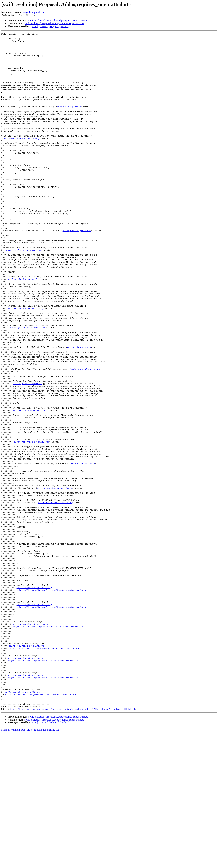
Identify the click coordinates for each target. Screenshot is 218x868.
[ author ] (65, 26)
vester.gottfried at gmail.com (27, 387)
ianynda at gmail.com (34, 12)
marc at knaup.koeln (69, 122)
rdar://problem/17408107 (27, 454)
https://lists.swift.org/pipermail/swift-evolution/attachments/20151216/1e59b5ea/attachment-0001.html (72, 844)
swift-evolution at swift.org (22, 160)
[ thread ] (43, 26)
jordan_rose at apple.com (85, 436)
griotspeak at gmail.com (76, 270)
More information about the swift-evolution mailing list (30, 865)
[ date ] (34, 26)
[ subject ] (54, 26)
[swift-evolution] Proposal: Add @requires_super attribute (58, 20)
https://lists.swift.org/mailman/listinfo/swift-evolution (52, 702)
